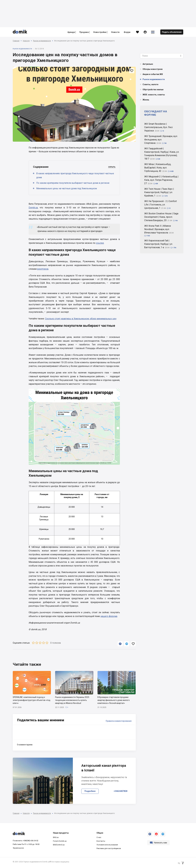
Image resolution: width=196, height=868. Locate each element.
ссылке (100, 243)
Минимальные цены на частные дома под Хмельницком (67, 188)
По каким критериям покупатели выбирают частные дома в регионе (73, 183)
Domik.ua (33, 208)
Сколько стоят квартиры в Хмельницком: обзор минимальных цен (81, 319)
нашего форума (109, 616)
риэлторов (43, 269)
